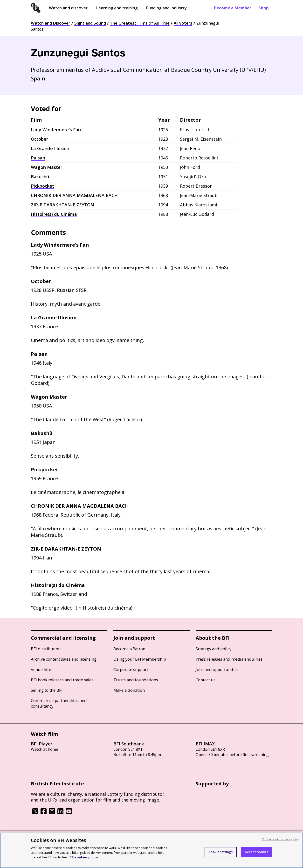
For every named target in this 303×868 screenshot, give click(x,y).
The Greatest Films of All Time (140, 23)
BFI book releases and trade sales (62, 680)
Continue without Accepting (281, 839)
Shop (263, 8)
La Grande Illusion (50, 148)
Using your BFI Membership (140, 659)
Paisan (38, 158)
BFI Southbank (129, 744)
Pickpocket (42, 186)
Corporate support (131, 669)
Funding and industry (166, 8)
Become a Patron (129, 649)
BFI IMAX (205, 744)
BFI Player (42, 744)
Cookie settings (221, 852)
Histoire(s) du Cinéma (54, 214)
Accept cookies (257, 852)
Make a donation (129, 690)
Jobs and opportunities (217, 669)
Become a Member (233, 8)
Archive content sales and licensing (64, 659)
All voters (183, 23)
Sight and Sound (90, 23)
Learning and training (117, 8)
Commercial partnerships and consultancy (59, 703)
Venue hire (41, 669)
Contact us (206, 680)
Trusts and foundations (136, 680)
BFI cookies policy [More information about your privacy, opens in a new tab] (84, 857)
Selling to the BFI (47, 690)
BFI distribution (46, 649)
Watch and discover (68, 8)
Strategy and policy (213, 649)
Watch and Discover (51, 23)
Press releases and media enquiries (229, 659)
